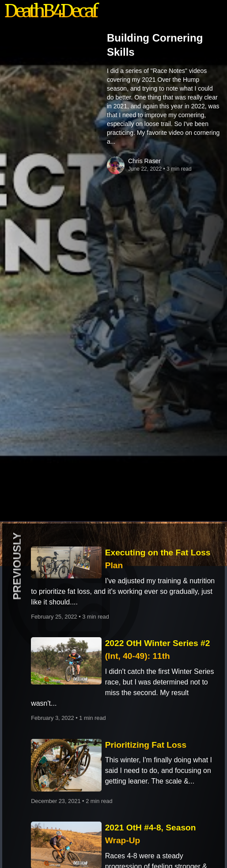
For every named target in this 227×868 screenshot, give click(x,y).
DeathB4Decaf (50, 11)
